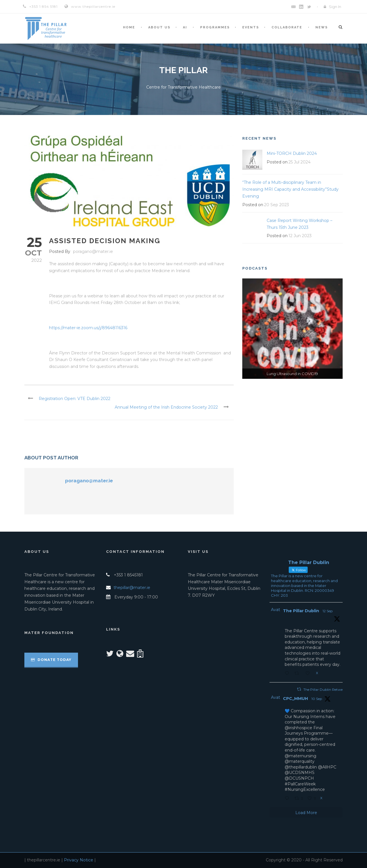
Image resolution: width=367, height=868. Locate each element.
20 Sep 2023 (277, 205)
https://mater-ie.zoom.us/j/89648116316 (88, 328)
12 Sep (328, 611)
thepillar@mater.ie (132, 588)
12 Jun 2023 (300, 236)
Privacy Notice (79, 860)
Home (129, 27)
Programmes (215, 27)
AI (185, 27)
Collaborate (287, 27)
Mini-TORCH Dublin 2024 (292, 153)
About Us (159, 27)
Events (251, 27)
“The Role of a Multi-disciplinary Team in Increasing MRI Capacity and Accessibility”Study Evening (290, 189)
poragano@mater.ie (93, 251)
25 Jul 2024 (299, 162)
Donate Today (51, 660)
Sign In (335, 7)
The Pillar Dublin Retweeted (326, 689)
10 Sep (317, 699)
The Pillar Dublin (301, 611)
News (322, 27)
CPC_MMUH (295, 699)
